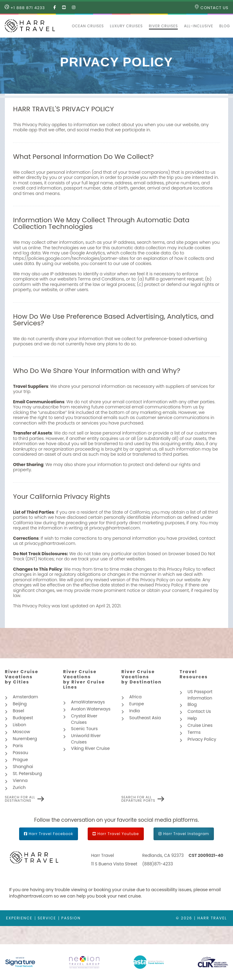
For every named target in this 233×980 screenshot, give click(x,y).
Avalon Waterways (91, 709)
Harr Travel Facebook (51, 834)
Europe (137, 704)
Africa (135, 697)
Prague (20, 760)
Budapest (23, 718)
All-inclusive (198, 26)
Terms (194, 732)
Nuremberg (25, 739)
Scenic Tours (84, 729)
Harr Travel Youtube (118, 834)
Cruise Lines (200, 725)
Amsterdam (25, 697)
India (135, 711)
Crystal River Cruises (84, 719)
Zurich (19, 787)
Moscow (21, 732)
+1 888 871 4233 (25, 8)
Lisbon (19, 725)
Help (192, 718)
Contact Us (211, 8)
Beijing (20, 704)
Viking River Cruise (90, 748)
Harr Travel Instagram (186, 834)
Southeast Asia (145, 718)
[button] (66, 26)
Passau (20, 753)
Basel (18, 711)
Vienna (20, 780)
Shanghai (23, 767)
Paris (18, 746)
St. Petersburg (27, 774)
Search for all (20, 799)
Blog (225, 26)
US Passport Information (200, 695)
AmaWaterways (88, 702)
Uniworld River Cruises (86, 739)
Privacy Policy (202, 739)
